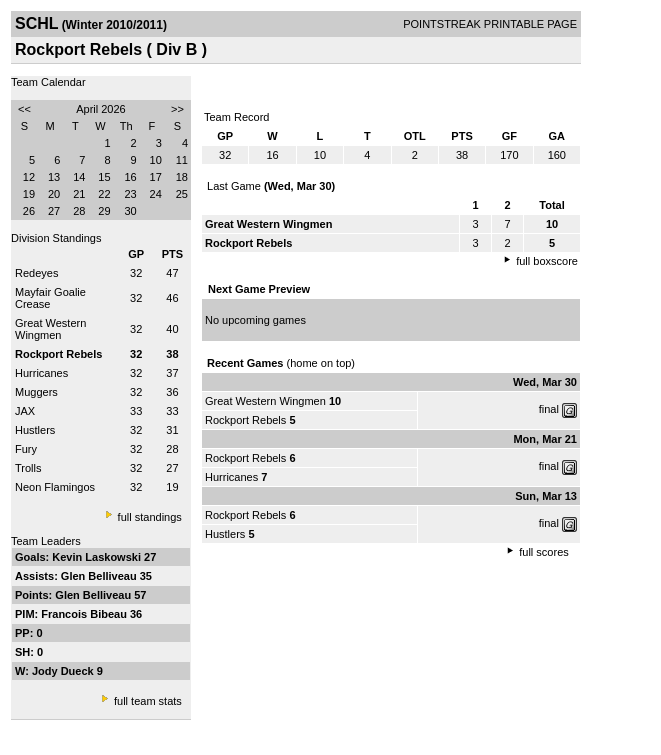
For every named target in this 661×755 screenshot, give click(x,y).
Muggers (36, 392)
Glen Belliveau (100, 576)
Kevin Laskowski (98, 557)
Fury (26, 449)
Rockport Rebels (245, 420)
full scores (544, 552)
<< (24, 109)
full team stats (148, 701)
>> (177, 109)
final (549, 409)
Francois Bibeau (85, 614)
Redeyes (36, 273)
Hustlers (35, 430)
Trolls (28, 468)
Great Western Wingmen (50, 329)
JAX (25, 411)
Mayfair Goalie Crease (50, 298)
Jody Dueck (64, 671)
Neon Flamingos (55, 487)
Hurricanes (41, 373)
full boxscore (547, 261)
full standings (150, 517)
